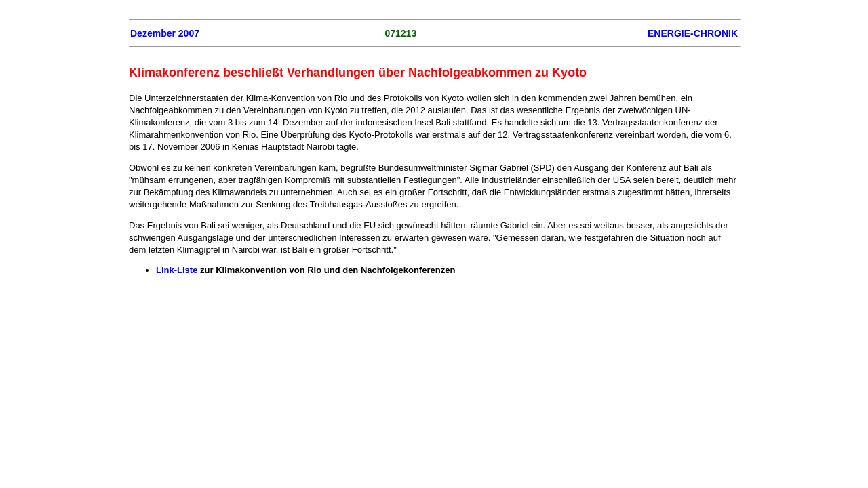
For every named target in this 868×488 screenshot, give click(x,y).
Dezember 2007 (165, 33)
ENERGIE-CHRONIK (693, 33)
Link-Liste (177, 270)
